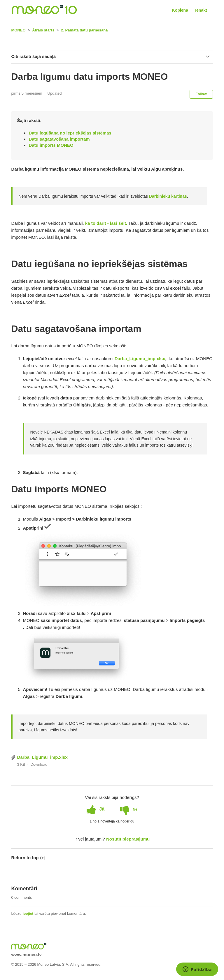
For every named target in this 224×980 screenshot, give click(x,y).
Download (39, 764)
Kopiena (180, 10)
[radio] (96, 809)
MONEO (18, 30)
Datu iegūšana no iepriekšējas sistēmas (70, 133)
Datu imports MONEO (51, 145)
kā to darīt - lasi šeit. (106, 223)
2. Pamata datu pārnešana (84, 30)
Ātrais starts (43, 30)
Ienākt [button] (201, 10)
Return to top (28, 858)
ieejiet (28, 913)
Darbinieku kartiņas (168, 196)
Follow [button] (201, 94)
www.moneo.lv (26, 955)
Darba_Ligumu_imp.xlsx (42, 757)
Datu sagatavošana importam (59, 139)
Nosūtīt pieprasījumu (128, 839)
